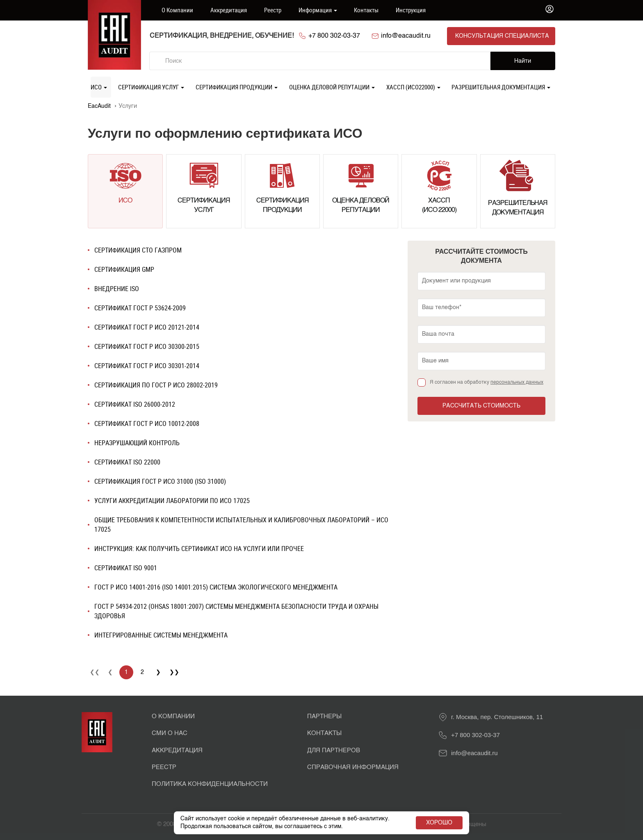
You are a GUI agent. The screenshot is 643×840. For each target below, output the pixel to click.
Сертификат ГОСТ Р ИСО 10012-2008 (147, 423)
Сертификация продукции (237, 87)
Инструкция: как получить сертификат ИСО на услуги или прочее (199, 549)
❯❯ (174, 672)
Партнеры (324, 716)
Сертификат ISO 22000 (127, 462)
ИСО (99, 87)
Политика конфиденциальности (210, 784)
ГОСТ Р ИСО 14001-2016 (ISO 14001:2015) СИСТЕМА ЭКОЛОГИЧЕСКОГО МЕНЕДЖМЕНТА (216, 587)
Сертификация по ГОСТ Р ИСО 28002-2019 (156, 385)
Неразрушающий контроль (137, 443)
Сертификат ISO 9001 (126, 568)
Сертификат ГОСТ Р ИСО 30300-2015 (147, 346)
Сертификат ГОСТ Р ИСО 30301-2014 (147, 366)
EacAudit (99, 106)
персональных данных (517, 382)
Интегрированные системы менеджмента (161, 635)
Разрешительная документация (501, 87)
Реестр (273, 10)
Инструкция (411, 10)
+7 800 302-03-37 (334, 36)
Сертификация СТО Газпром (138, 250)
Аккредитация (229, 10)
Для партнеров (334, 750)
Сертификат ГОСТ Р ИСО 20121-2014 (147, 327)
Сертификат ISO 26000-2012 (135, 404)
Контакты (366, 10)
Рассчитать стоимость (481, 406)
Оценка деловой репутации (332, 87)
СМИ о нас (170, 733)
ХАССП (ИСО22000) (413, 87)
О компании (177, 10)
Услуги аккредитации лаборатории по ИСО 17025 (172, 501)
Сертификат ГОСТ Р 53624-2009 (140, 308)
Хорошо (439, 823)
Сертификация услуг (151, 87)
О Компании (173, 716)
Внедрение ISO (117, 289)
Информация (318, 10)
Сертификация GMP (124, 269)
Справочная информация (353, 767)
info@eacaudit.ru (406, 36)
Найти (523, 61)
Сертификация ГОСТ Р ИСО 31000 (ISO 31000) (160, 481)
